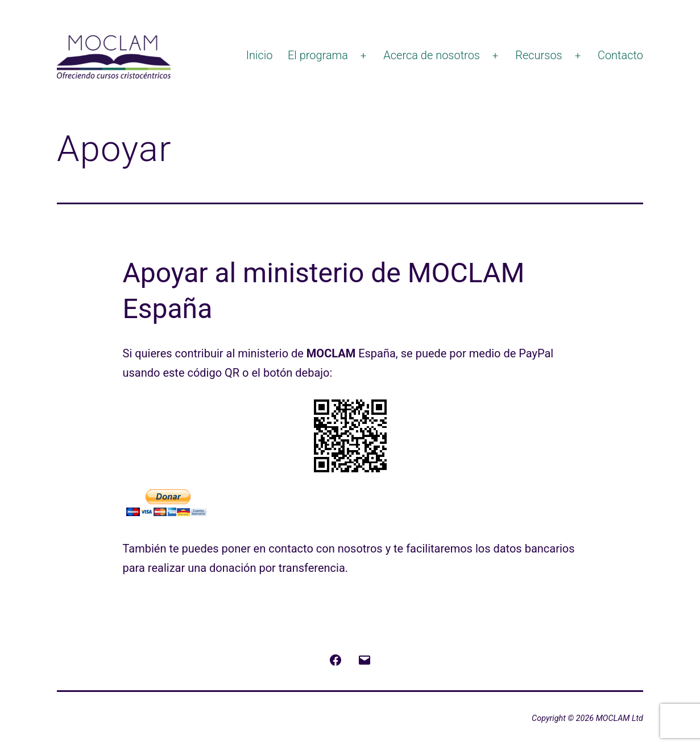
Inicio (260, 55)
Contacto (620, 55)
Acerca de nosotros (432, 55)
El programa (318, 55)
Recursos (539, 55)
